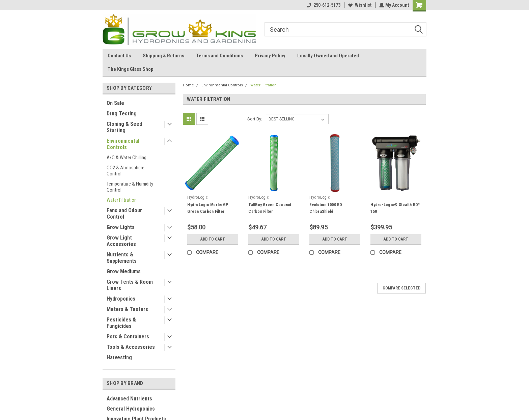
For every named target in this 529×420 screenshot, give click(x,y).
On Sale (115, 103)
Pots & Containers (128, 337)
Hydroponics (121, 299)
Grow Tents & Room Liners (130, 285)
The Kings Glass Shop (131, 69)
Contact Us (119, 56)
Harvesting (119, 357)
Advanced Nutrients (129, 399)
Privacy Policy (270, 56)
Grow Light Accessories (121, 241)
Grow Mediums (124, 271)
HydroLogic (198, 197)
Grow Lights (121, 227)
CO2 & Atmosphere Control (126, 171)
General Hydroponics (131, 409)
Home (188, 85)
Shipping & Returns (163, 56)
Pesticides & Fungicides (121, 323)
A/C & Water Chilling (127, 158)
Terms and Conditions (219, 56)
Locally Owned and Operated (328, 56)
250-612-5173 (323, 5)
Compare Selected (401, 288)
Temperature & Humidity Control (130, 187)
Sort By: (255, 119)
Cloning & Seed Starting (124, 127)
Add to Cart (213, 239)
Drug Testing (122, 114)
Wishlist (359, 5)
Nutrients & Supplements (122, 258)
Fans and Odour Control (124, 214)
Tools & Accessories (131, 347)
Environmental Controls (123, 144)
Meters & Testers (127, 309)
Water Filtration (122, 200)
